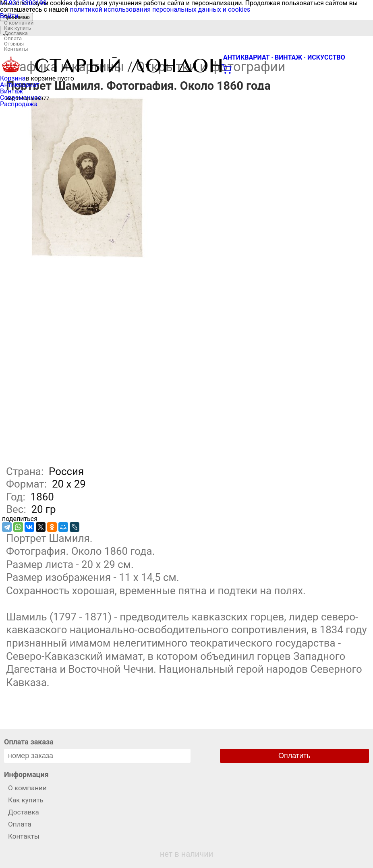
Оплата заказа (29, 742)
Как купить (18, 28)
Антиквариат (20, 85)
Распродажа (19, 104)
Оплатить (294, 756)
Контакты (16, 49)
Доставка (16, 33)
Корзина (13, 78)
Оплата (13, 38)
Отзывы (14, 44)
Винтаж (11, 91)
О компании (19, 23)
